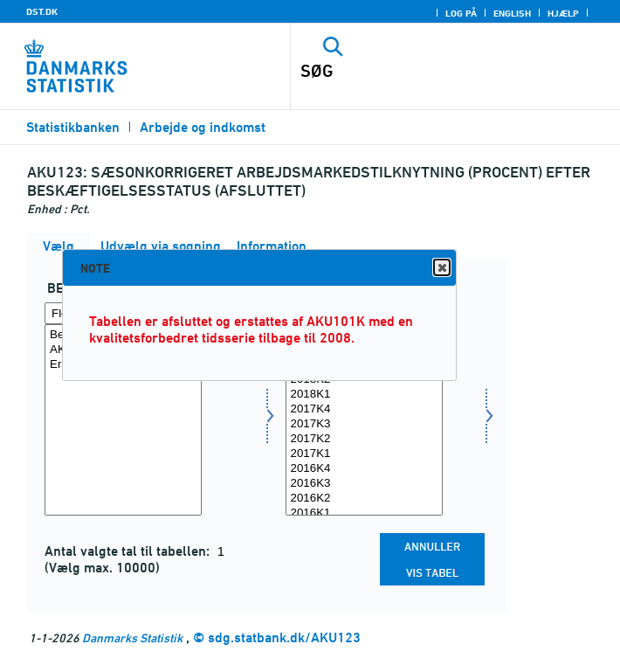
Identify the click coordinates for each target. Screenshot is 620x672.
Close (441, 268)
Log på (461, 13)
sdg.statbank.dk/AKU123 (284, 637)
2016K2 (364, 499)
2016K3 (364, 484)
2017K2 (364, 439)
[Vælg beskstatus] (123, 420)
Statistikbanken (73, 127)
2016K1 (364, 513)
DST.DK (42, 11)
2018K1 (364, 395)
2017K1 (364, 454)
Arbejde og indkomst (203, 127)
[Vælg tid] (364, 420)
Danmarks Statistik (132, 637)
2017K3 (364, 424)
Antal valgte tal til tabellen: (129, 551)
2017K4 (364, 409)
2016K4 (364, 469)
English (512, 13)
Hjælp (563, 13)
